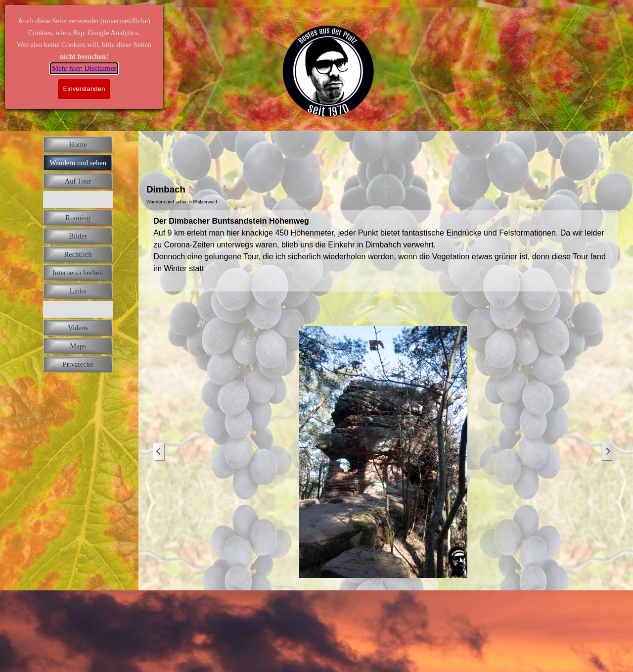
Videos (78, 328)
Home (78, 144)
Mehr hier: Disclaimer (84, 68)
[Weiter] (607, 452)
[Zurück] (159, 452)
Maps (78, 346)
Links (78, 291)
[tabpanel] (383, 251)
